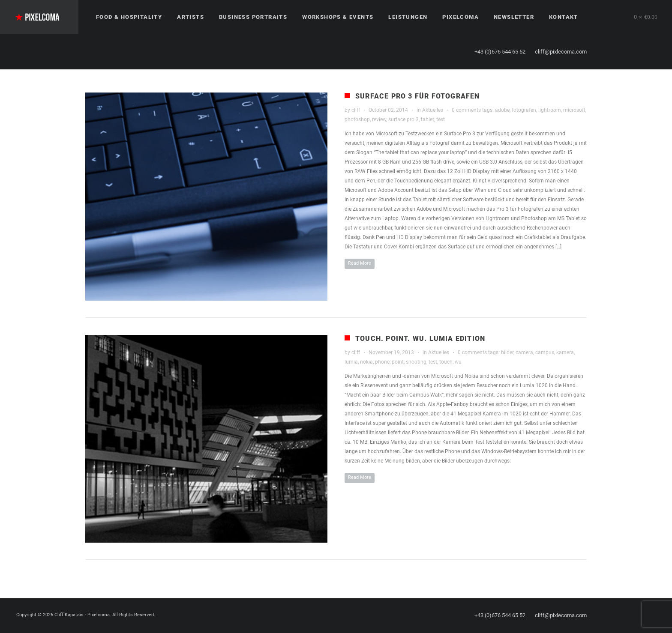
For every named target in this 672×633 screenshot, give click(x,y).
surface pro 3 (403, 119)
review (379, 119)
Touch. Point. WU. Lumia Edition (420, 339)
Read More (360, 263)
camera (524, 352)
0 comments (466, 110)
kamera (565, 352)
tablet (427, 119)
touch (446, 362)
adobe (502, 110)
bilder (507, 352)
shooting (416, 362)
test (441, 119)
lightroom (550, 110)
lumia (351, 362)
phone (382, 362)
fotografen (524, 110)
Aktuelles (433, 110)
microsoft (574, 110)
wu (458, 362)
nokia (366, 362)
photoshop (357, 119)
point (398, 362)
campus (545, 352)
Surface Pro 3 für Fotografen (418, 96)
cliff (356, 110)
